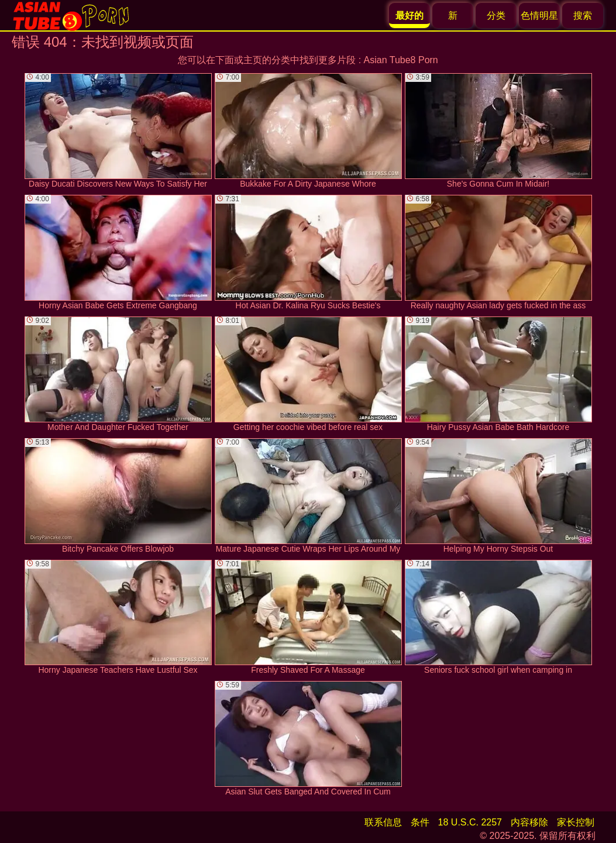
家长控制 (576, 822)
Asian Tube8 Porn (401, 60)
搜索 (583, 16)
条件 (420, 822)
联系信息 (383, 822)
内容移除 (529, 822)
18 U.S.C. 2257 (470, 822)
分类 (496, 16)
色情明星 (539, 16)
